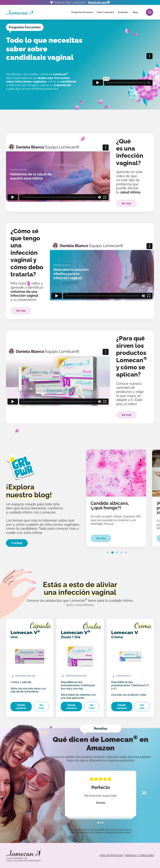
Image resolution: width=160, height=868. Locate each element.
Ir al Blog (17, 543)
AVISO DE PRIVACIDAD (111, 855)
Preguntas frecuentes (82, 12)
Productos (123, 12)
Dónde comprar (21, 707)
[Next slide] (144, 794)
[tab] (108, 552)
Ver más (126, 203)
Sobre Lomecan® (106, 12)
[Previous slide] (56, 794)
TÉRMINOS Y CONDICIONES (139, 855)
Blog (135, 12)
